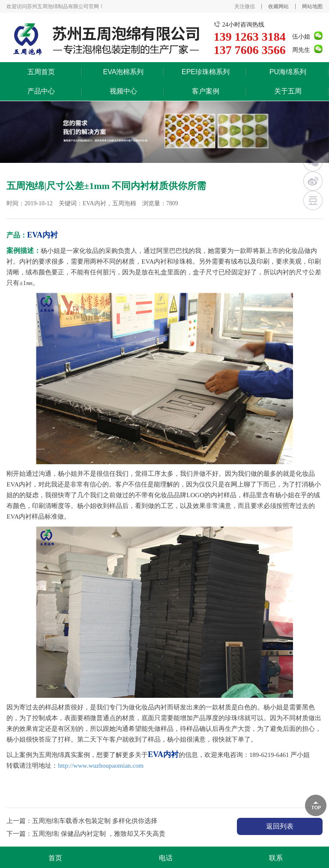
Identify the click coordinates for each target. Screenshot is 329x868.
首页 (55, 858)
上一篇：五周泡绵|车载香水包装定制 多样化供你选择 (82, 821)
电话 (166, 858)
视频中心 (123, 91)
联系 (276, 858)
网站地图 (312, 6)
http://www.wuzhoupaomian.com (101, 766)
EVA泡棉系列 (124, 72)
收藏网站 (278, 6)
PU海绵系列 (288, 72)
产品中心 (41, 91)
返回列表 (280, 826)
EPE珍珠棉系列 (206, 72)
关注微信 (245, 6)
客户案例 (206, 91)
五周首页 (41, 72)
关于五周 (288, 91)
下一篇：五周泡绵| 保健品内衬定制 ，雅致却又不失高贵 (86, 834)
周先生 (301, 50)
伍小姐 (301, 37)
